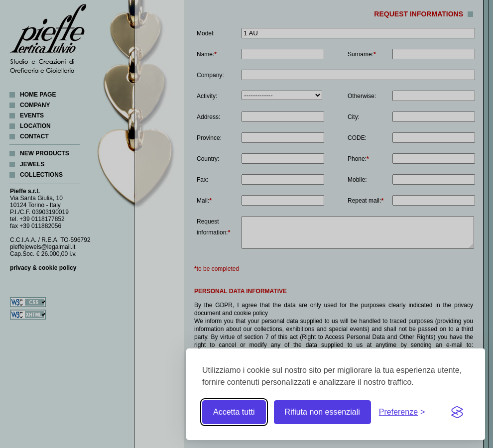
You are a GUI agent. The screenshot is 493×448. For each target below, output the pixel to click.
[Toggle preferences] (402, 412)
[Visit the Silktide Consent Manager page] (457, 412)
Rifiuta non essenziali (322, 412)
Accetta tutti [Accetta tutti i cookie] (234, 412)
